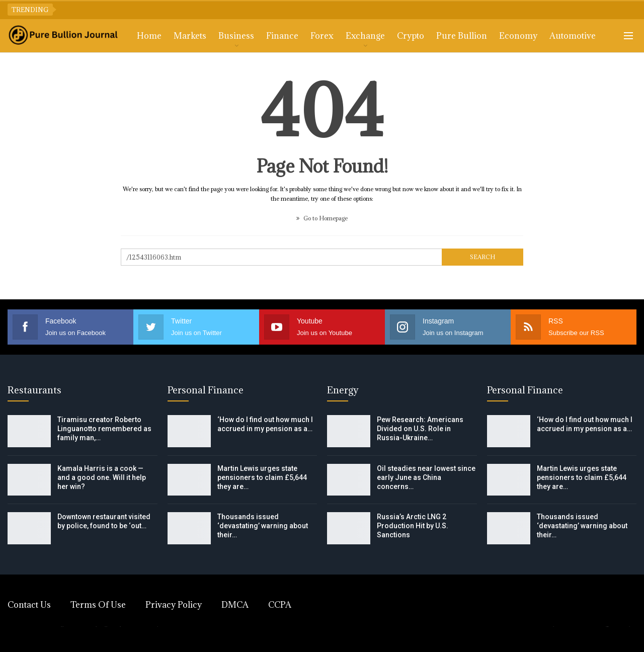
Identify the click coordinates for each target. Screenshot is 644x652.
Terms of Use (98, 605)
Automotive (573, 36)
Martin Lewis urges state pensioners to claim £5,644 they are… (262, 477)
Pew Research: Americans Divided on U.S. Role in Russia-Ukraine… (420, 429)
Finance (282, 36)
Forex (322, 36)
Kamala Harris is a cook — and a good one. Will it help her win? (102, 477)
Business (236, 36)
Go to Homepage (322, 218)
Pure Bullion (462, 36)
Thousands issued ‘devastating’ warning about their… (263, 526)
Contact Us (29, 605)
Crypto (411, 36)
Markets (190, 36)
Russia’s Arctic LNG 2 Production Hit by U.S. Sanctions (413, 526)
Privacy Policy (174, 605)
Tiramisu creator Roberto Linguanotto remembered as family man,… (104, 429)
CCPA (280, 605)
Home (149, 36)
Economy (518, 36)
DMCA (235, 605)
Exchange (365, 36)
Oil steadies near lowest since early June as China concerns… (426, 477)
